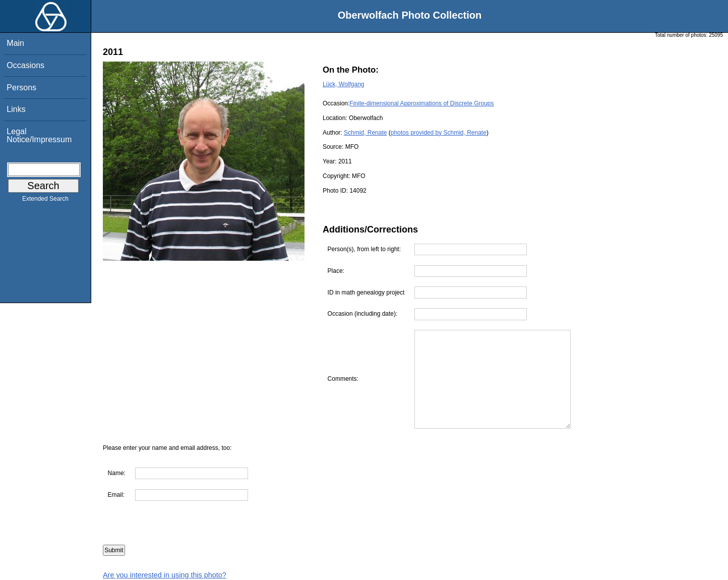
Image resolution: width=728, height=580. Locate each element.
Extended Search (45, 201)
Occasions (25, 65)
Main (15, 43)
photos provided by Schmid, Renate (439, 133)
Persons (21, 88)
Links (16, 109)
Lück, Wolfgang (344, 84)
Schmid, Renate (365, 133)
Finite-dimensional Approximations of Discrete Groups (421, 103)
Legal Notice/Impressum (39, 135)
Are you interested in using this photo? (165, 575)
